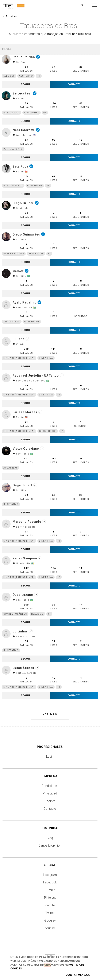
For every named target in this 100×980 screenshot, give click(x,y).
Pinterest (50, 898)
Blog (50, 838)
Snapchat (50, 905)
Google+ (50, 920)
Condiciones (50, 786)
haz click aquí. (82, 34)
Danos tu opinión (50, 846)
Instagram (50, 875)
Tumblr (50, 890)
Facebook (50, 882)
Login (50, 757)
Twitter (50, 913)
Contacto (50, 809)
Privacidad (50, 793)
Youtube (50, 928)
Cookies (50, 801)
